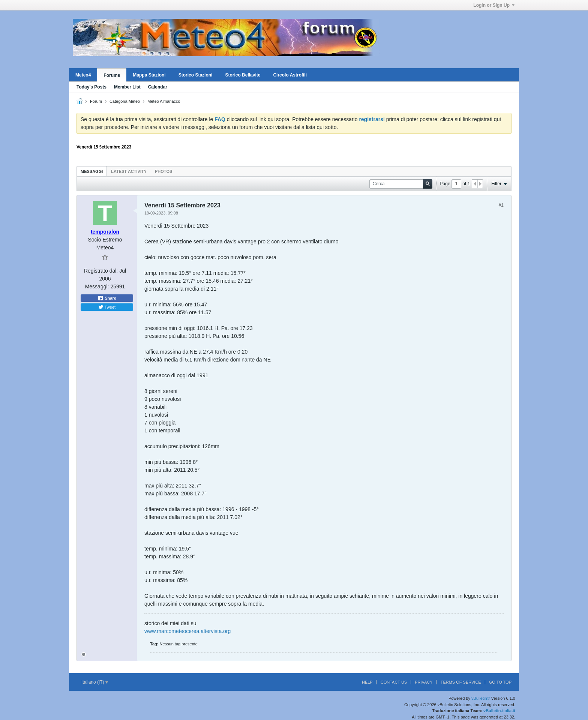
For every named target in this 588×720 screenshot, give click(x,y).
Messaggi (92, 171)
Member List (127, 87)
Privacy (424, 682)
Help (367, 682)
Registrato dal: (101, 271)
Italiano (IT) (95, 682)
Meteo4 (83, 75)
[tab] (92, 171)
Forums (112, 75)
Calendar (158, 87)
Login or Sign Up (494, 5)
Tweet (107, 307)
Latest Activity (129, 171)
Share (107, 298)
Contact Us (394, 682)
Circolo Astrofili (290, 75)
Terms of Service (461, 682)
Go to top (500, 682)
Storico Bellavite (243, 75)
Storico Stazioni (196, 75)
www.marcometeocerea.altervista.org (187, 631)
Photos (163, 171)
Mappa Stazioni (149, 75)
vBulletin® (481, 698)
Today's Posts (91, 87)
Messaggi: (97, 286)
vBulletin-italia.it (499, 711)
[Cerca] (401, 184)
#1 (501, 205)
